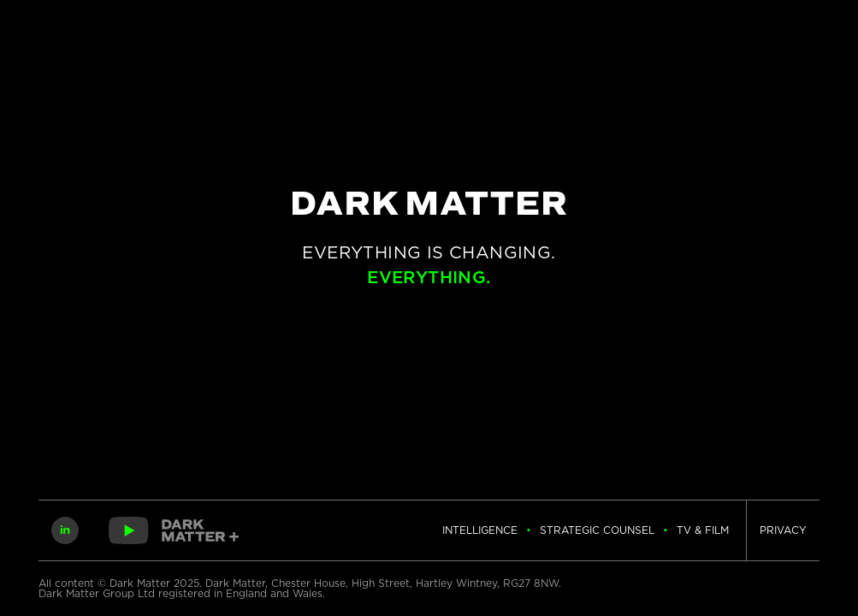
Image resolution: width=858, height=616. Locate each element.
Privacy (783, 530)
